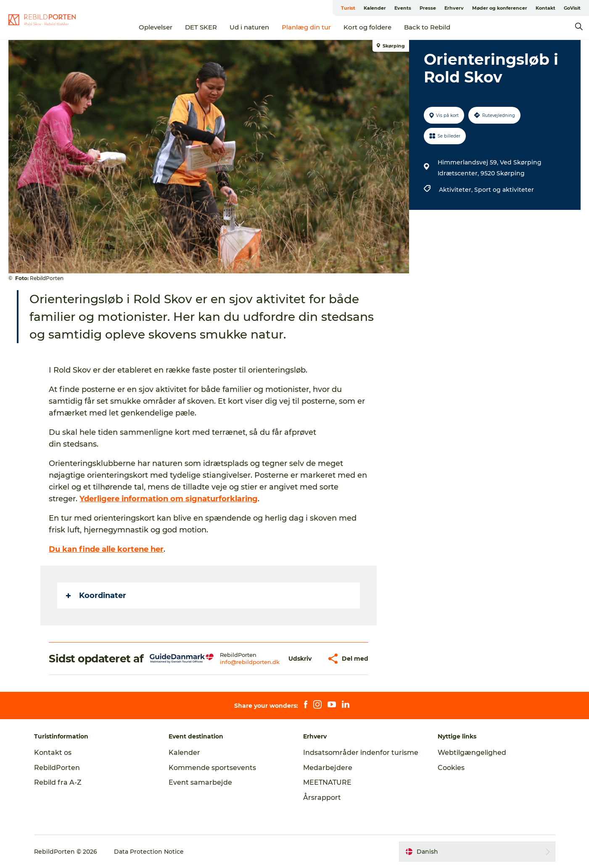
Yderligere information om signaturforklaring (169, 499)
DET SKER (201, 27)
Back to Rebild (427, 27)
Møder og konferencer (500, 8)
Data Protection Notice (149, 852)
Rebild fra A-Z (58, 782)
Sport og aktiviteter (504, 190)
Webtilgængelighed (472, 753)
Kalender (375, 8)
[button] (300, 659)
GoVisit (572, 8)
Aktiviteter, (457, 190)
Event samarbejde (200, 782)
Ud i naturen (249, 27)
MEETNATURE (327, 782)
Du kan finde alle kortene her (106, 549)
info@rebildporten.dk (250, 662)
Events (403, 8)
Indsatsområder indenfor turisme (361, 753)
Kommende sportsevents (212, 768)
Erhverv (454, 8)
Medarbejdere (328, 768)
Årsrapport (322, 798)
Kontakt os (53, 753)
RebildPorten (57, 768)
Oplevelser (156, 27)
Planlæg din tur (306, 27)
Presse (428, 8)
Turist (348, 8)
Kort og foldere (367, 27)
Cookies (451, 768)
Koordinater (96, 595)
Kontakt (545, 8)
